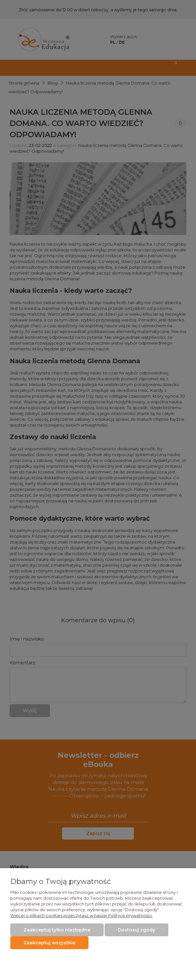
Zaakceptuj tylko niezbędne (57, 930)
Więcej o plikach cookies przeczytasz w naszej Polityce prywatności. (81, 915)
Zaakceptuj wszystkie (49, 943)
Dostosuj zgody (136, 930)
